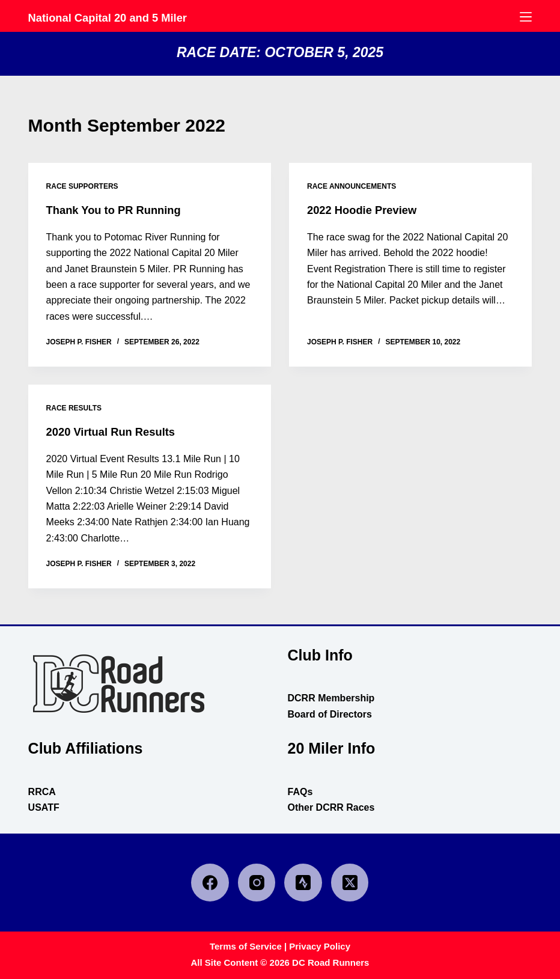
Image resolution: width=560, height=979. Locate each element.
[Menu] (526, 17)
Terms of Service (246, 946)
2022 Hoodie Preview (367, 210)
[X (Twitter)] (350, 883)
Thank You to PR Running (120, 210)
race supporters (82, 186)
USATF (44, 807)
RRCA (42, 792)
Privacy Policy (320, 946)
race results (74, 408)
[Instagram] (257, 883)
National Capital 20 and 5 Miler (137, 16)
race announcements (352, 186)
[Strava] (303, 883)
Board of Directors (329, 714)
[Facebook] (210, 883)
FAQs (300, 792)
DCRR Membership (331, 698)
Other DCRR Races (331, 807)
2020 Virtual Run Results (117, 432)
